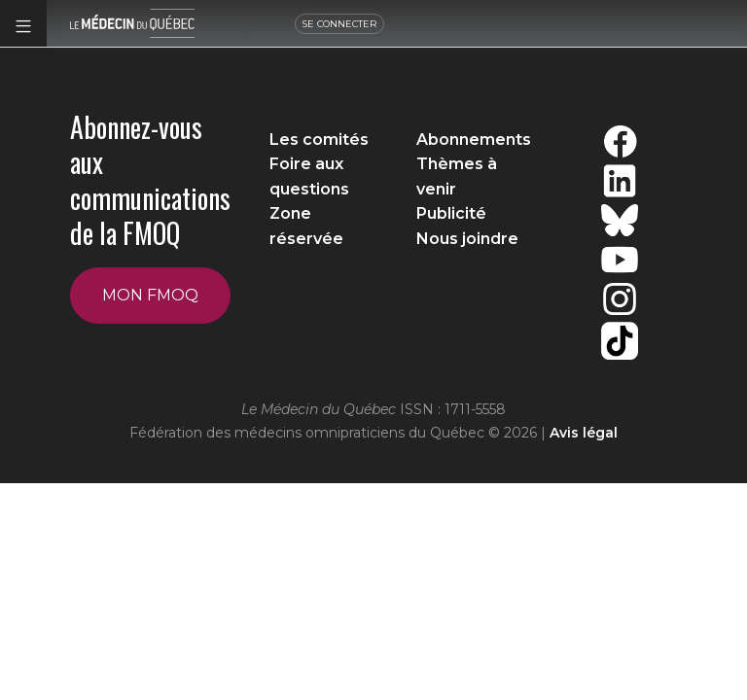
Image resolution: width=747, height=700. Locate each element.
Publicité (451, 213)
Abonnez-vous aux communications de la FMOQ (150, 180)
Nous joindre (467, 239)
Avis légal (584, 433)
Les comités (319, 140)
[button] (23, 23)
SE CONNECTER (344, 24)
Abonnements (474, 140)
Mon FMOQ (150, 295)
